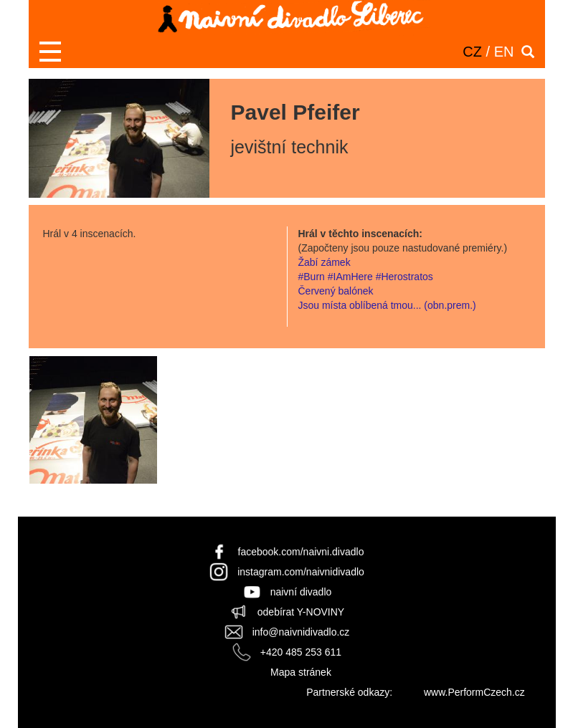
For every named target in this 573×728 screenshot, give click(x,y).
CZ (472, 52)
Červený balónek (336, 291)
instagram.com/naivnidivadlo (301, 572)
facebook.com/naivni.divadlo (301, 552)
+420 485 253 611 (301, 652)
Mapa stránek (301, 672)
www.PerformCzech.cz (474, 692)
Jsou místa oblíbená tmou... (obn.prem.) (387, 305)
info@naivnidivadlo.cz (301, 632)
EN (504, 52)
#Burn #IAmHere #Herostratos (366, 277)
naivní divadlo (301, 592)
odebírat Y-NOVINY (301, 612)
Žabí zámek (325, 262)
